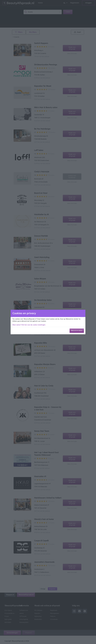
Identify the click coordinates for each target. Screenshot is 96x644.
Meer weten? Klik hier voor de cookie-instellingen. (29, 325)
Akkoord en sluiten (77, 331)
